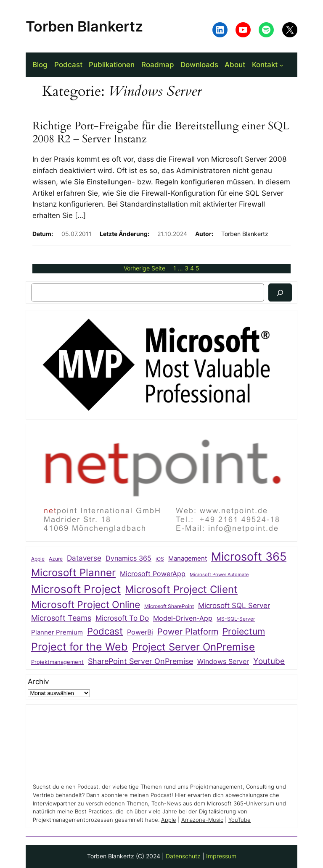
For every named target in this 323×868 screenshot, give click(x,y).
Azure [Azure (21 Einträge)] (56, 559)
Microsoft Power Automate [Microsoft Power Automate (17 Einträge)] (219, 575)
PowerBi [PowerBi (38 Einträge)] (140, 632)
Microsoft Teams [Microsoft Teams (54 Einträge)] (61, 618)
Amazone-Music (202, 820)
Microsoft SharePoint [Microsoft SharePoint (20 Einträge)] (169, 606)
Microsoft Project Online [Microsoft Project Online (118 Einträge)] (86, 605)
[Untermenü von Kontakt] (281, 65)
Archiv (38, 682)
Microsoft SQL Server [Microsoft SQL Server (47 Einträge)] (234, 606)
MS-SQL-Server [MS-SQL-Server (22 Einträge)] (236, 619)
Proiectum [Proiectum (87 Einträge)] (244, 631)
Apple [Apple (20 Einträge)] (38, 559)
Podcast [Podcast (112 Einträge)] (105, 631)
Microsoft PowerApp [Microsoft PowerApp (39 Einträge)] (153, 574)
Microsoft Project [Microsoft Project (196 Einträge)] (76, 589)
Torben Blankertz (84, 26)
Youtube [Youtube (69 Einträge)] (269, 661)
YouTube (240, 820)
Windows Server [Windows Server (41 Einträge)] (223, 661)
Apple (169, 820)
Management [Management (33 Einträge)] (188, 559)
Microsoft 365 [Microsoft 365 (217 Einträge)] (249, 556)
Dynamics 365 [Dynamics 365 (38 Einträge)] (128, 558)
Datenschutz (183, 856)
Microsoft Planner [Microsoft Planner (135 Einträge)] (73, 573)
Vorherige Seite (144, 268)
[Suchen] (280, 292)
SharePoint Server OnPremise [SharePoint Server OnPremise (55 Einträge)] (140, 661)
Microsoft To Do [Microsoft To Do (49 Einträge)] (122, 618)
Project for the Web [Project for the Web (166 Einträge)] (79, 647)
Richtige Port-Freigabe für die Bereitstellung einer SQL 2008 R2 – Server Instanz (161, 133)
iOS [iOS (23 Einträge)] (160, 559)
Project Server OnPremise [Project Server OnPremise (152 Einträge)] (193, 647)
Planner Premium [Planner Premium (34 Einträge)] (57, 632)
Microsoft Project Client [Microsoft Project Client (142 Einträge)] (181, 589)
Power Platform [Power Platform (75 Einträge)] (188, 632)
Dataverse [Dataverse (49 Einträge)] (84, 558)
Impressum (221, 856)
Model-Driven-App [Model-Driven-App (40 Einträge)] (183, 618)
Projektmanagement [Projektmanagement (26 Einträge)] (57, 662)
